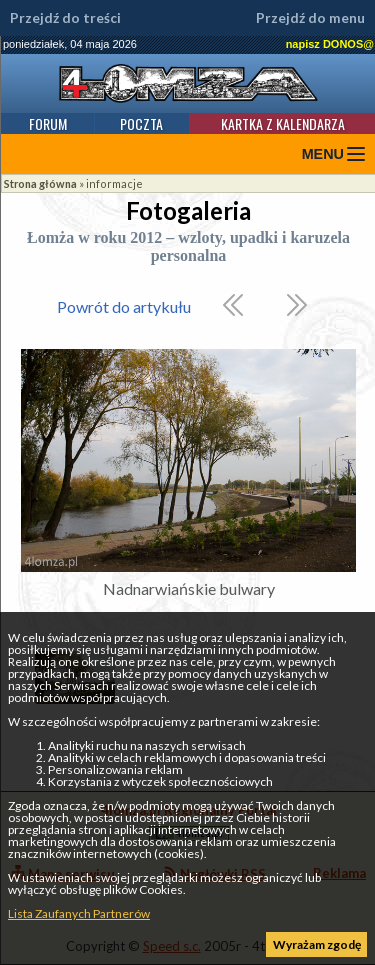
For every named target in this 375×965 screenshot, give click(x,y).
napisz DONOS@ (330, 44)
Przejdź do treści (65, 18)
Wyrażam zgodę (317, 944)
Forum (48, 123)
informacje (114, 183)
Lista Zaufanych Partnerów (79, 913)
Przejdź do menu (310, 18)
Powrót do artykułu (124, 306)
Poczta (141, 123)
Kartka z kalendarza (283, 123)
